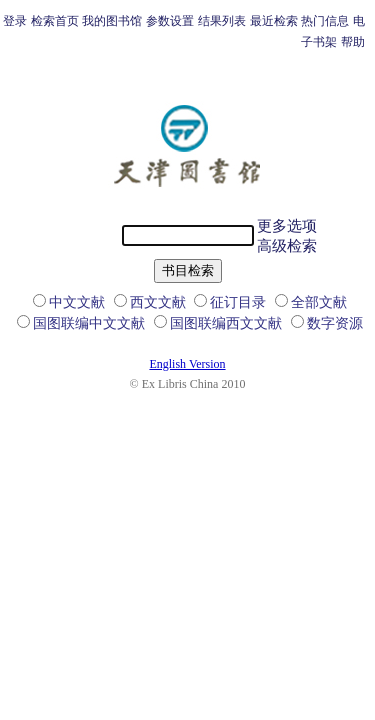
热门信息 (325, 21)
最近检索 (274, 21)
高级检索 (287, 246)
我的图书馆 (112, 21)
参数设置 (170, 21)
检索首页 (55, 21)
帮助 (353, 42)
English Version (187, 364)
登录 (15, 21)
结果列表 (222, 21)
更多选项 (287, 226)
